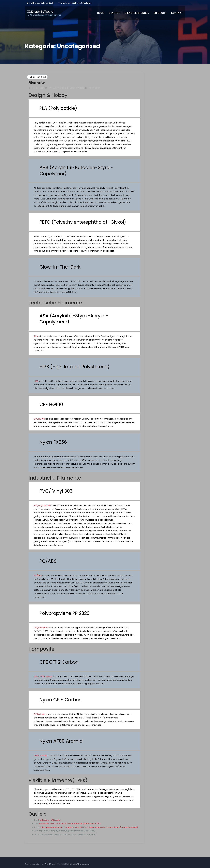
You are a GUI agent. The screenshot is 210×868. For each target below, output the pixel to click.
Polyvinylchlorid (42, 505)
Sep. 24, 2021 (37, 88)
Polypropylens (41, 628)
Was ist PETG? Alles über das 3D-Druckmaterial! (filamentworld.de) (106, 827)
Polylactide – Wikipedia (49, 820)
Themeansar (83, 864)
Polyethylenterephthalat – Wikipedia (57, 827)
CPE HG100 (39, 419)
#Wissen (80, 88)
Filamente (37, 83)
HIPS (36, 381)
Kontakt (177, 13)
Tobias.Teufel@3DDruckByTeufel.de (75, 3)
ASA (36, 336)
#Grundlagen (67, 88)
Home (101, 13)
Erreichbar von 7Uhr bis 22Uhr (40, 3)
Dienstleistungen (137, 13)
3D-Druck (160, 13)
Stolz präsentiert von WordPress (40, 864)
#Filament (54, 88)
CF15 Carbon (41, 714)
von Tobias (93, 88)
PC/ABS (38, 575)
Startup (115, 13)
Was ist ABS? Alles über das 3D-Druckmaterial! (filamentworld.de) (70, 824)
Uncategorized (38, 77)
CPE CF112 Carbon (43, 676)
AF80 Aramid (40, 756)
